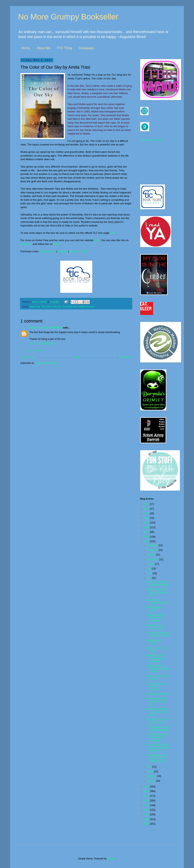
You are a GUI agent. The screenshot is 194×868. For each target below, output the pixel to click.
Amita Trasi (35, 307)
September (153, 559)
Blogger (111, 859)
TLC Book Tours (70, 307)
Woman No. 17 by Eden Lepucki (156, 627)
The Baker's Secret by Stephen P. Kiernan (158, 634)
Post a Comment (34, 350)
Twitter (57, 244)
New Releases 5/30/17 (154, 609)
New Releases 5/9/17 (157, 694)
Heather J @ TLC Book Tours (46, 328)
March (150, 772)
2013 (147, 801)
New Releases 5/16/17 (154, 642)
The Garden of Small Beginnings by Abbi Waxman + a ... (158, 748)
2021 (147, 523)
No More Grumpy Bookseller (68, 17)
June (150, 573)
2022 (147, 518)
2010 (147, 814)
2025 (147, 504)
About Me (43, 48)
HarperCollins (48, 251)
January (151, 781)
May (149, 578)
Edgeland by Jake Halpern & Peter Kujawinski (156, 658)
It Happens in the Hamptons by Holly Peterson (158, 669)
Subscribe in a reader (152, 140)
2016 (147, 787)
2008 (147, 824)
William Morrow (86, 307)
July (149, 569)
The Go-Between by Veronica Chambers (157, 687)
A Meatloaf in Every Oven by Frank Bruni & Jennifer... (157, 758)
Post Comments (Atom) (47, 363)
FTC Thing (64, 48)
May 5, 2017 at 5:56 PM (42, 344)
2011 (147, 810)
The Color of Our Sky (51, 307)
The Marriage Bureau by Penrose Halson (158, 728)
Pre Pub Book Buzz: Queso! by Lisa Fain (157, 702)
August (151, 564)
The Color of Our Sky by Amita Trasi (157, 721)
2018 (147, 537)
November (153, 550)
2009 (147, 819)
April (149, 767)
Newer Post (28, 357)
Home (26, 48)
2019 (147, 532)
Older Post (125, 357)
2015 (147, 791)
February (152, 776)
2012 (147, 805)
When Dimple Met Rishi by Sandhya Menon (157, 592)
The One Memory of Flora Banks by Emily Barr (157, 737)
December (153, 545)
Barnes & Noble (79, 251)
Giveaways (86, 48)
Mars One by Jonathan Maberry (157, 601)
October (151, 555)
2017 (147, 541)
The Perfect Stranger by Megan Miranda (157, 584)
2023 (147, 513)
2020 (147, 527)
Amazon (62, 251)
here (113, 233)
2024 (147, 509)
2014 (147, 796)
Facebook (26, 244)
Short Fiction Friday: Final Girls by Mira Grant (157, 712)
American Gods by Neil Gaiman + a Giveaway (156, 618)
